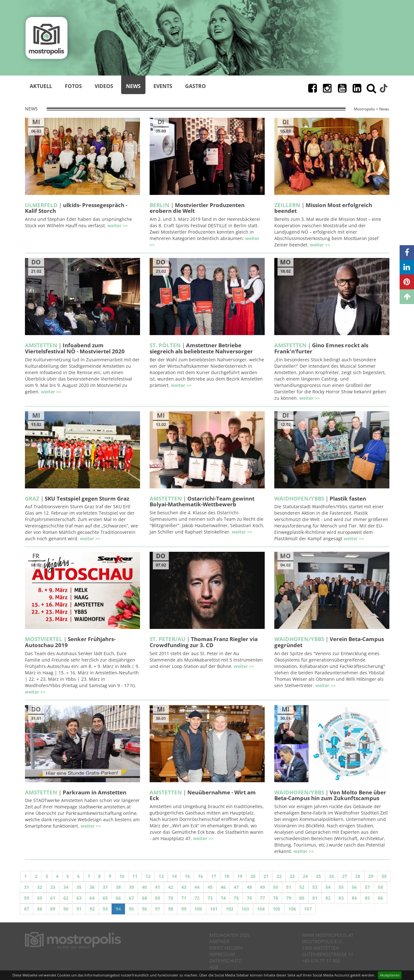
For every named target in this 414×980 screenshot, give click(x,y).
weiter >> (118, 225)
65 (105, 898)
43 (184, 887)
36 (92, 887)
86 (380, 898)
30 (384, 876)
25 (318, 876)
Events (163, 86)
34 (66, 887)
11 (135, 876)
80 (302, 898)
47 (236, 887)
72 (197, 898)
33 (53, 887)
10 (122, 876)
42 (171, 887)
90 (66, 909)
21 (266, 876)
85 (367, 898)
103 (245, 909)
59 (27, 898)
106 (292, 909)
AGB (214, 967)
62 (66, 898)
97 (158, 909)
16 (200, 876)
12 (148, 876)
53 (315, 887)
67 (131, 898)
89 (53, 909)
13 (161, 876)
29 (371, 876)
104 (261, 909)
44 (197, 887)
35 (79, 887)
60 (40, 898)
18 (227, 876)
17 (214, 876)
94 (118, 909)
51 (289, 887)
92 (92, 909)
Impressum (222, 954)
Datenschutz (225, 961)
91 (79, 909)
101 (214, 909)
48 (249, 887)
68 (145, 898)
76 (249, 898)
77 (262, 898)
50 (276, 887)
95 (131, 909)
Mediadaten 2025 (230, 935)
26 (332, 876)
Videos (104, 86)
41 (158, 887)
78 (276, 898)
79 (289, 898)
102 (230, 909)
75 (236, 898)
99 (184, 909)
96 (145, 909)
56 (354, 887)
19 (240, 876)
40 (145, 887)
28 (358, 876)
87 (27, 909)
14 (174, 876)
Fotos (73, 86)
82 (328, 898)
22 (279, 876)
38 (118, 887)
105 (277, 909)
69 (158, 898)
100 (198, 909)
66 (118, 898)
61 (53, 898)
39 (131, 887)
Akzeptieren (390, 975)
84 (354, 898)
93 (105, 909)
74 (223, 898)
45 (210, 887)
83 (341, 898)
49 (262, 887)
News (133, 86)
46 (223, 887)
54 (328, 887)
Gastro (195, 86)
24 (305, 876)
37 (105, 887)
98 (171, 909)
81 (315, 898)
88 (40, 909)
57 (367, 887)
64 (92, 898)
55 (341, 887)
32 (40, 887)
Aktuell (41, 86)
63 (79, 898)
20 (253, 876)
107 (308, 909)
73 (210, 898)
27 (345, 876)
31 (27, 887)
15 (187, 876)
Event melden (226, 948)
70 (171, 898)
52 (302, 887)
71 (184, 898)
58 (380, 887)
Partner (219, 941)
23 (292, 876)
